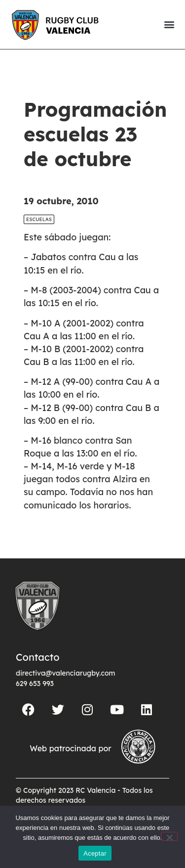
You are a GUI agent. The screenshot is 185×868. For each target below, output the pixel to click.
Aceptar (95, 853)
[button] (169, 24)
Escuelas (39, 219)
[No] (169, 836)
